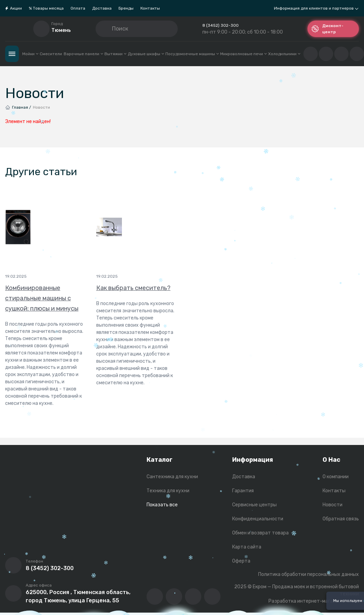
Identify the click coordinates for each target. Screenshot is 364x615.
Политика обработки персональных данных (309, 574)
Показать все (162, 505)
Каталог (12, 54)
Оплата (78, 8)
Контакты (150, 8)
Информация (253, 460)
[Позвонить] (13, 565)
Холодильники (284, 54)
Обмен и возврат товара (260, 533)
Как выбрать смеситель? (133, 288)
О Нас (331, 460)
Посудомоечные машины (192, 54)
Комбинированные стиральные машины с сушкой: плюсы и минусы (42, 298)
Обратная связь (341, 519)
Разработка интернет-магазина (306, 601)
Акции (16, 8)
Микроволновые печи (243, 54)
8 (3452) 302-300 (221, 25)
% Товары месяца (46, 8)
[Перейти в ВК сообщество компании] (155, 596)
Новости (332, 505)
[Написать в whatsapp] (212, 596)
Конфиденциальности (258, 519)
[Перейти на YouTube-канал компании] (174, 596)
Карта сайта (247, 547)
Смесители (51, 54)
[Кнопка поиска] (106, 29)
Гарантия (243, 491)
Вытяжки (115, 54)
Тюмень (61, 30)
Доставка (102, 8)
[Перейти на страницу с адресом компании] (13, 593)
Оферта (241, 561)
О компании (336, 477)
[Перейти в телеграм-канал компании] (193, 596)
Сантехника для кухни (172, 477)
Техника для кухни (168, 491)
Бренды (126, 8)
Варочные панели (83, 54)
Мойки (30, 54)
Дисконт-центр (328, 29)
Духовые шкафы (146, 54)
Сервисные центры (254, 505)
